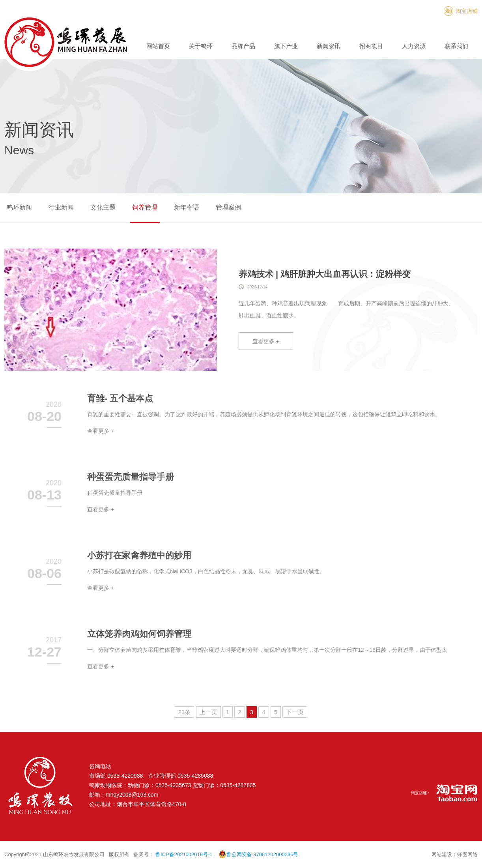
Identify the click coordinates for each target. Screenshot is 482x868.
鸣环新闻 (19, 207)
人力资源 (414, 46)
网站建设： (444, 854)
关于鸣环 (201, 46)
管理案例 (228, 207)
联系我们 (456, 46)
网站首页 (158, 46)
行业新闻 (61, 207)
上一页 (208, 712)
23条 (185, 712)
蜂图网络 (467, 854)
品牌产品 (243, 46)
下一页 (295, 712)
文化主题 (103, 207)
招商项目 (371, 46)
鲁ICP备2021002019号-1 (184, 854)
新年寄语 (187, 207)
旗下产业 (286, 46)
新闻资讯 (329, 46)
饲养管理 (145, 207)
